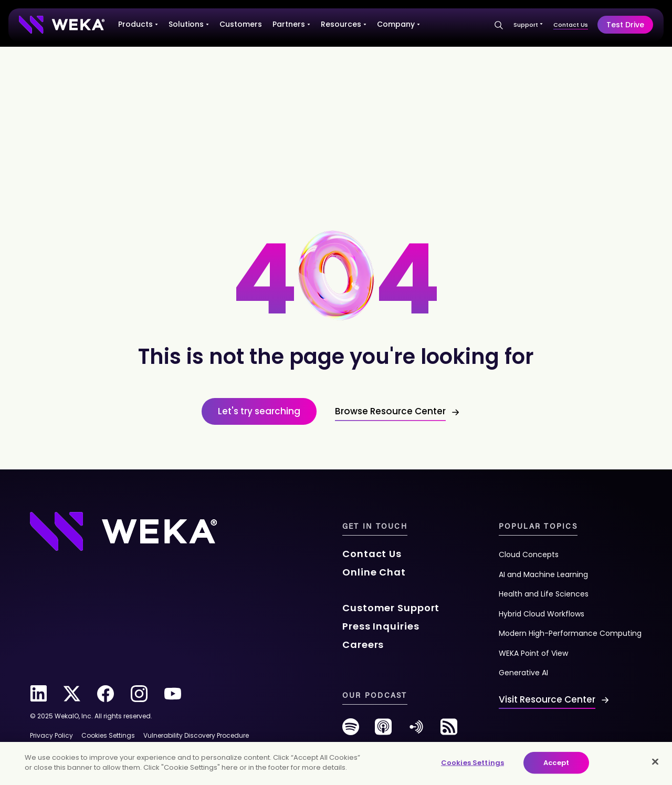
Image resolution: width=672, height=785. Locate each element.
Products (138, 24)
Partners (291, 24)
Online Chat (374, 572)
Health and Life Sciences (544, 594)
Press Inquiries (381, 626)
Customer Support (391, 608)
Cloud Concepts (529, 554)
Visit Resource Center (547, 699)
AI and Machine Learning (543, 574)
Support (528, 25)
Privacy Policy (51, 735)
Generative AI (523, 673)
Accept (556, 763)
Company (398, 24)
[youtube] (173, 694)
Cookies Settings (472, 763)
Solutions (189, 24)
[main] (336, 763)
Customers (241, 24)
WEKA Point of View (533, 653)
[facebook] (106, 694)
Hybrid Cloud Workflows (542, 614)
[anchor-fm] (416, 731)
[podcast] (383, 731)
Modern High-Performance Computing (570, 633)
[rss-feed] (449, 731)
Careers (363, 645)
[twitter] (72, 694)
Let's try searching (259, 411)
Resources (344, 24)
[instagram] (139, 694)
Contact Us (571, 25)
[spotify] (351, 731)
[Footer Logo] (123, 530)
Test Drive (625, 25)
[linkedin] (38, 694)
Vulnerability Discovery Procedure (196, 735)
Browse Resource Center (390, 411)
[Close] (655, 761)
